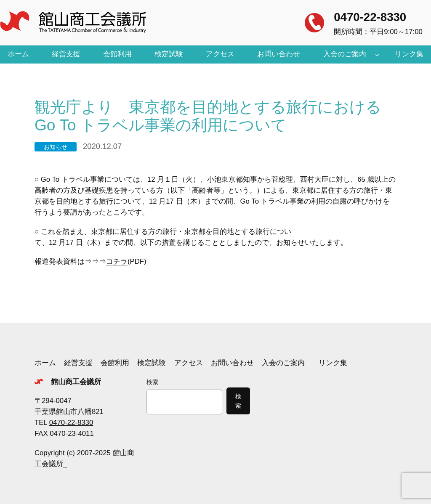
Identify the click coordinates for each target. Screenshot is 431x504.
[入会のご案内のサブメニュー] (377, 54)
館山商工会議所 (76, 382)
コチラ (117, 261)
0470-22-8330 (370, 17)
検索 (152, 382)
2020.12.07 (102, 146)
